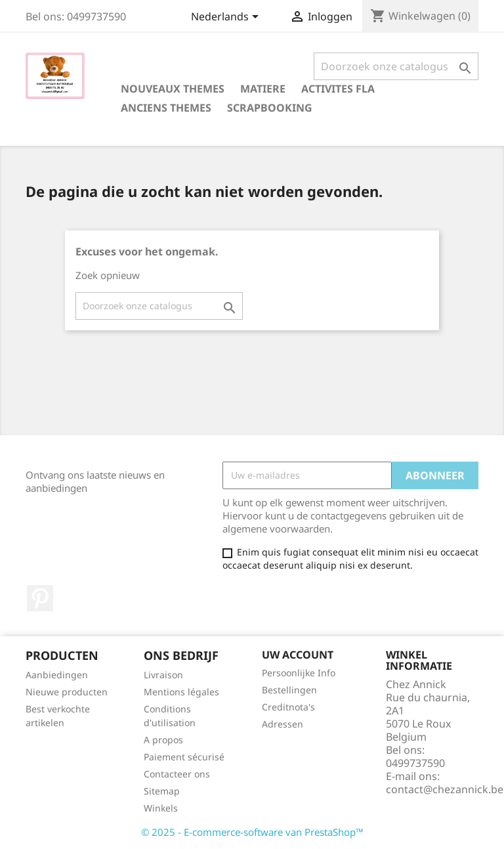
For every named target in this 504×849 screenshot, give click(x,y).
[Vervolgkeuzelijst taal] (227, 18)
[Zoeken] (396, 66)
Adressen (283, 724)
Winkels (161, 808)
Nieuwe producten (67, 692)
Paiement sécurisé (184, 757)
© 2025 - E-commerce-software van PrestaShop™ (252, 832)
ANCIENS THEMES (166, 108)
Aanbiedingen (57, 675)
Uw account (298, 655)
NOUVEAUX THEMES (173, 89)
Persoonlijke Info (299, 673)
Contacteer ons (177, 774)
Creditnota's (288, 707)
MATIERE (263, 89)
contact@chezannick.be (445, 789)
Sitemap (162, 791)
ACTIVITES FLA (338, 89)
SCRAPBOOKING (270, 108)
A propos (163, 740)
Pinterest (40, 598)
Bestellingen (289, 690)
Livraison (163, 675)
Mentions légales (181, 692)
